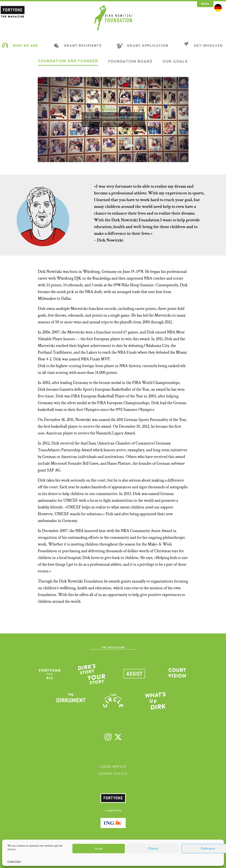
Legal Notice (113, 767)
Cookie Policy (14, 861)
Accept (99, 849)
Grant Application (143, 46)
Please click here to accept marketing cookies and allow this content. (113, 119)
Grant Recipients (78, 46)
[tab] (68, 62)
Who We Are (21, 46)
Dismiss (153, 849)
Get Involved (204, 46)
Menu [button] (205, 4)
